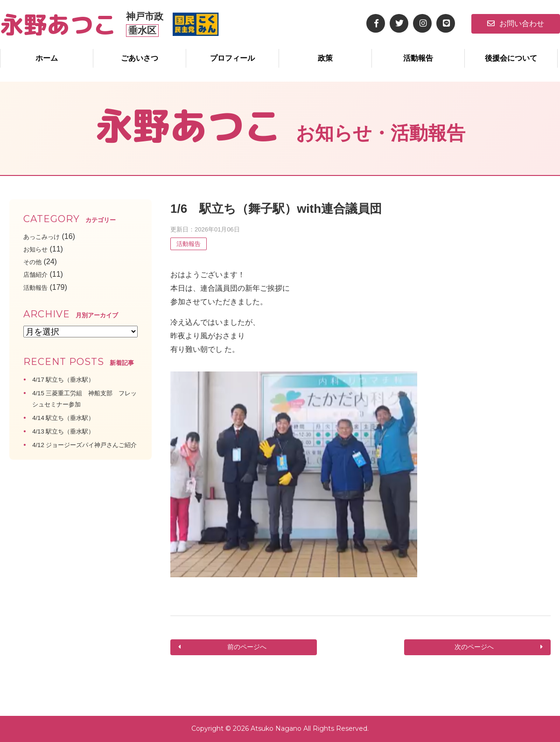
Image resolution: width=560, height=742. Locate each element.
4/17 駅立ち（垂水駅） (70, 379)
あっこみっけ (46, 236)
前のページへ (246, 647)
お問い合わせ (516, 24)
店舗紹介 (38, 274)
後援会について (511, 58)
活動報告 (418, 58)
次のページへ (475, 647)
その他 (35, 262)
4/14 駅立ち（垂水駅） (70, 417)
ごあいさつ (140, 58)
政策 (325, 58)
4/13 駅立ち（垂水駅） (70, 431)
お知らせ (38, 249)
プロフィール (232, 58)
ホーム (47, 58)
